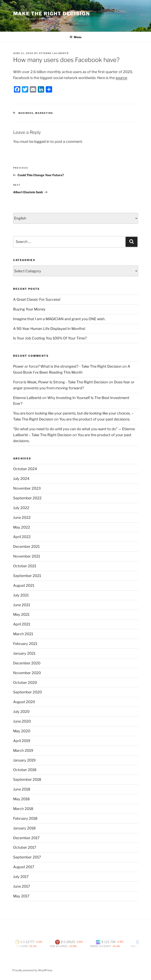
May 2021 (21, 614)
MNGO (97, 946)
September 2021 (27, 576)
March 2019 (23, 750)
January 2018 (24, 828)
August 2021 (24, 585)
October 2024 (25, 469)
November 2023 (27, 488)
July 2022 (21, 508)
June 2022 (22, 518)
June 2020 (22, 721)
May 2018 (21, 799)
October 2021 (25, 566)
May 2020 (22, 731)
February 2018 (25, 818)
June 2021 (22, 605)
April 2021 (22, 624)
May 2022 (22, 527)
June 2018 (22, 789)
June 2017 (22, 886)
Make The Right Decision (52, 14)
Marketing (44, 113)
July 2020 (21, 712)
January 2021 (24, 653)
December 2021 (26, 547)
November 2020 (27, 673)
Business (26, 113)
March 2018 (23, 809)
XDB (55, 946)
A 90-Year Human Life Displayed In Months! (49, 329)
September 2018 (27, 779)
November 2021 (27, 556)
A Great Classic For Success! (37, 299)
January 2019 (24, 760)
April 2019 (22, 741)
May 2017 (21, 896)
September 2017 (27, 857)
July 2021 (21, 595)
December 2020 (27, 663)
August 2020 (24, 702)
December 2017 (26, 838)
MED (15, 946)
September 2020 (27, 692)
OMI (136, 946)
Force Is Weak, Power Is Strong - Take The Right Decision (61, 382)
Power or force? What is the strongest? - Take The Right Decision (67, 366)
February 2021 (25, 644)
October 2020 (25, 683)
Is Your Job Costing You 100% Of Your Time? (50, 338)
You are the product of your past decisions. (95, 419)
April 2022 (22, 537)
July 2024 (21, 479)
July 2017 (21, 877)
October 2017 (25, 847)
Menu (75, 37)
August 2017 (24, 867)
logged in (42, 142)
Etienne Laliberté (54, 53)
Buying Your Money (29, 309)
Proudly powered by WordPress (32, 970)
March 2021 (23, 634)
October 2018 (25, 770)
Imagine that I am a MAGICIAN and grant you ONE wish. (59, 319)
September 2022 (27, 498)
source (121, 78)
